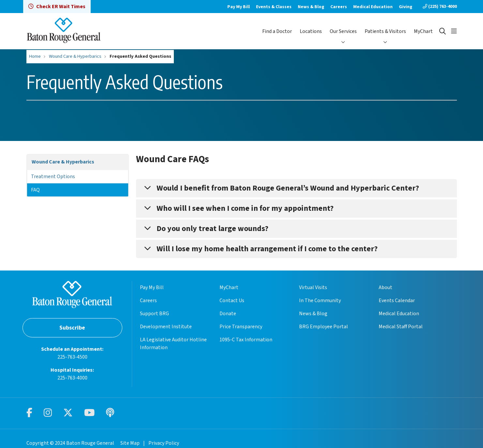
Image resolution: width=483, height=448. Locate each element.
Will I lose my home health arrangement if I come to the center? (267, 249)
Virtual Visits (313, 287)
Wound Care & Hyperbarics (63, 162)
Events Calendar (397, 301)
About (385, 287)
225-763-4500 (72, 357)
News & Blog (311, 7)
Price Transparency (241, 327)
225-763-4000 (72, 378)
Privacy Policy (164, 443)
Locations (311, 31)
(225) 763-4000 (440, 7)
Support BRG (154, 314)
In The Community (320, 301)
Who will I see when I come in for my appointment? (245, 208)
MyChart (423, 31)
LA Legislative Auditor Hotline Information (173, 344)
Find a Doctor (277, 31)
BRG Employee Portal (324, 327)
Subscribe (72, 328)
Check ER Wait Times (57, 7)
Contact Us (232, 301)
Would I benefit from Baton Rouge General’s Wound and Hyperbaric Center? (288, 188)
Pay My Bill (239, 7)
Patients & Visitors (385, 31)
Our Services (343, 31)
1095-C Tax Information (246, 340)
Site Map (130, 443)
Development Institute (166, 327)
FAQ (35, 190)
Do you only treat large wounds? (212, 229)
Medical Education (373, 7)
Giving (406, 7)
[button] (454, 31)
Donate (228, 314)
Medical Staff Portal (401, 327)
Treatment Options (53, 177)
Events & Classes (274, 7)
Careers (339, 7)
